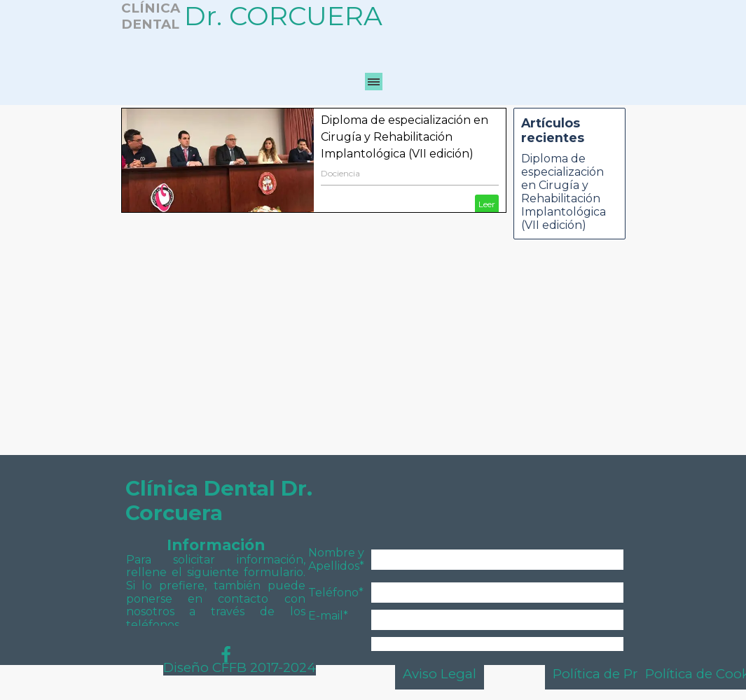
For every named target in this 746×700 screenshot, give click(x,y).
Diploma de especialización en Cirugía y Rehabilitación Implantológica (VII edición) (405, 137)
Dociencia (340, 173)
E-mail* (328, 616)
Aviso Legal (440, 674)
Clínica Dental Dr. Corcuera (222, 500)
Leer (487, 204)
